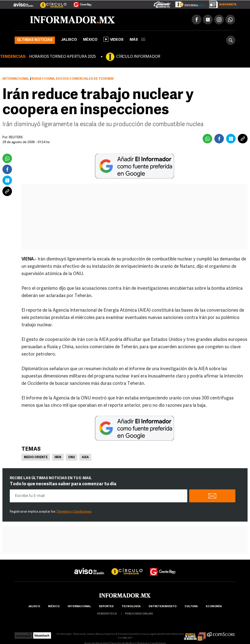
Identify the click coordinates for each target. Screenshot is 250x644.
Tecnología (131, 607)
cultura (191, 607)
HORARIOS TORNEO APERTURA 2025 (62, 57)
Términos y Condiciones (74, 512)
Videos (114, 39)
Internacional (16, 79)
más (137, 40)
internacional (79, 607)
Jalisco (69, 40)
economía (214, 607)
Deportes (106, 607)
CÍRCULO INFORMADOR (138, 57)
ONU (72, 457)
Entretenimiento (163, 607)
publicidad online (139, 614)
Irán (58, 457)
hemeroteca (107, 614)
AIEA (85, 457)
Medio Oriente (36, 457)
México (90, 40)
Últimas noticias (35, 40)
